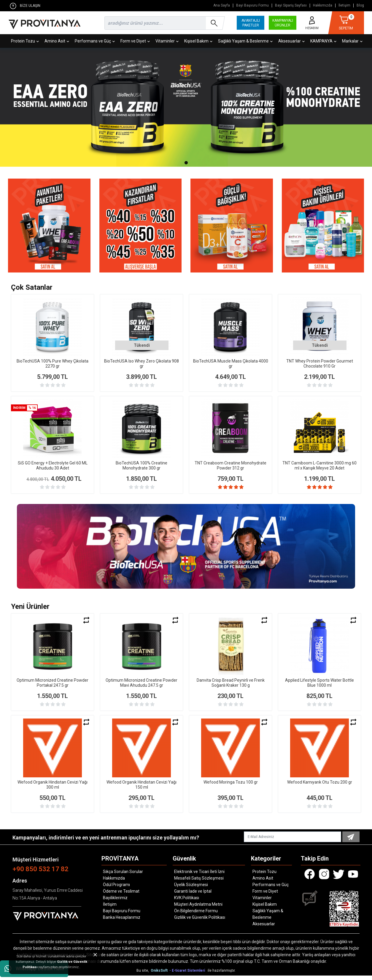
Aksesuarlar (291, 41)
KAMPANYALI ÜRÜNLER (283, 23)
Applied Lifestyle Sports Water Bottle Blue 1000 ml (319, 687)
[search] (163, 23)
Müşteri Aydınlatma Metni (198, 909)
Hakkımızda (323, 5)
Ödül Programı (116, 889)
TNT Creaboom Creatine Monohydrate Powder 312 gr (230, 465)
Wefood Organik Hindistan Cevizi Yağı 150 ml (142, 789)
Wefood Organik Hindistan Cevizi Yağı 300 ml (53, 789)
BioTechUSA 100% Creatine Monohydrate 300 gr (142, 465)
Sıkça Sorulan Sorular (123, 876)
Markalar (352, 41)
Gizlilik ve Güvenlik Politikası (200, 922)
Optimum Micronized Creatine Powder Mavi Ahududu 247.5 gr (142, 687)
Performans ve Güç (95, 41)
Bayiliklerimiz (115, 902)
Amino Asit (57, 41)
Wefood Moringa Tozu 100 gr (231, 787)
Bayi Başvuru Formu (252, 5)
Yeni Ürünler (30, 611)
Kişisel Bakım (198, 41)
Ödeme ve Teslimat (121, 896)
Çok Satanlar (32, 287)
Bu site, (143, 975)
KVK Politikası (187, 902)
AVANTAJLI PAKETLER (251, 23)
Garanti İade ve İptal (193, 896)
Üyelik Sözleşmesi (191, 889)
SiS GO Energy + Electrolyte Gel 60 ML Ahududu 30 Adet (53, 465)
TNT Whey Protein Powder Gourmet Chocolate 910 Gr (320, 364)
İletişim (344, 5)
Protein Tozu (25, 41)
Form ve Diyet (135, 41)
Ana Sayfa (222, 5)
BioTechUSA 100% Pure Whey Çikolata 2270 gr (53, 364)
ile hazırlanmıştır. (222, 975)
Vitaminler (167, 41)
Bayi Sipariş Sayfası (291, 5)
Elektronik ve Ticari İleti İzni (199, 876)
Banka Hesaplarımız (122, 922)
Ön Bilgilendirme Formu (196, 915)
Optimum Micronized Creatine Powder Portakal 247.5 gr (53, 687)
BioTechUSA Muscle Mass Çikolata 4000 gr (231, 364)
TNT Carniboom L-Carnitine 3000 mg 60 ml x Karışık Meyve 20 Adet (319, 465)
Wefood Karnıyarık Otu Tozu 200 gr (320, 787)
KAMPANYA (323, 41)
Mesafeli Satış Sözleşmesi (199, 883)
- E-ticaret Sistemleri (188, 975)
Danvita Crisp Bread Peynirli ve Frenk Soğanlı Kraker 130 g (231, 687)
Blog (360, 5)
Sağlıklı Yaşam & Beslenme (245, 41)
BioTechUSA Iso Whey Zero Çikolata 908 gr (142, 364)
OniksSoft (160, 975)
